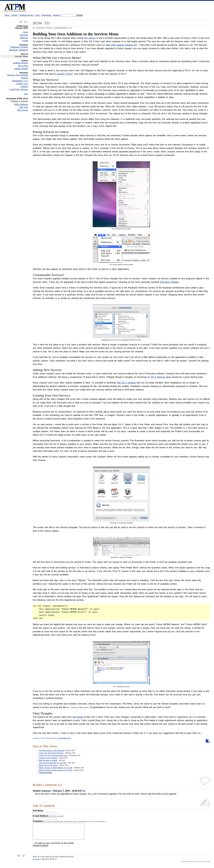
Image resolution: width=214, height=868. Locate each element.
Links (38, 15)
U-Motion (24, 87)
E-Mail (25, 41)
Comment (69, 821)
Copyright (36, 862)
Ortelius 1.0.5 (22, 84)
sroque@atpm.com (63, 28)
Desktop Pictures (26, 15)
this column (90, 38)
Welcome (24, 38)
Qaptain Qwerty (21, 69)
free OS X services (126, 383)
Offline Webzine (21, 104)
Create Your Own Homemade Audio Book (53, 755)
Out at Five (23, 66)
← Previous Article (20, 22)
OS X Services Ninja (161, 377)
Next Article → (26, 22)
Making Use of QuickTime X (49, 765)
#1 (84, 791)
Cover (25, 32)
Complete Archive (45, 772)
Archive (15, 15)
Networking (46, 15)
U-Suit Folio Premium (18, 89)
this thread (78, 717)
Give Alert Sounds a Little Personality (52, 750)
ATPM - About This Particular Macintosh (15, 8)
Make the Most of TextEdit (48, 760)
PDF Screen (23, 110)
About (7, 15)
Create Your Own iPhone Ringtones (51, 753)
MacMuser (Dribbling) (18, 50)
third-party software (169, 282)
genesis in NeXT (65, 74)
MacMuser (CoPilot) (19, 47)
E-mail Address (48, 816)
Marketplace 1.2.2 (20, 81)
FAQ (26, 94)
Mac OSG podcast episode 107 (122, 45)
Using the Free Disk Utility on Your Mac (53, 763)
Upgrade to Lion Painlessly (48, 758)
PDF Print (24, 107)
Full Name (38, 810)
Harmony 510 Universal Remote (18, 77)
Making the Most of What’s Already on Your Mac (56, 768)
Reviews (56, 15)
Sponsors (24, 35)
